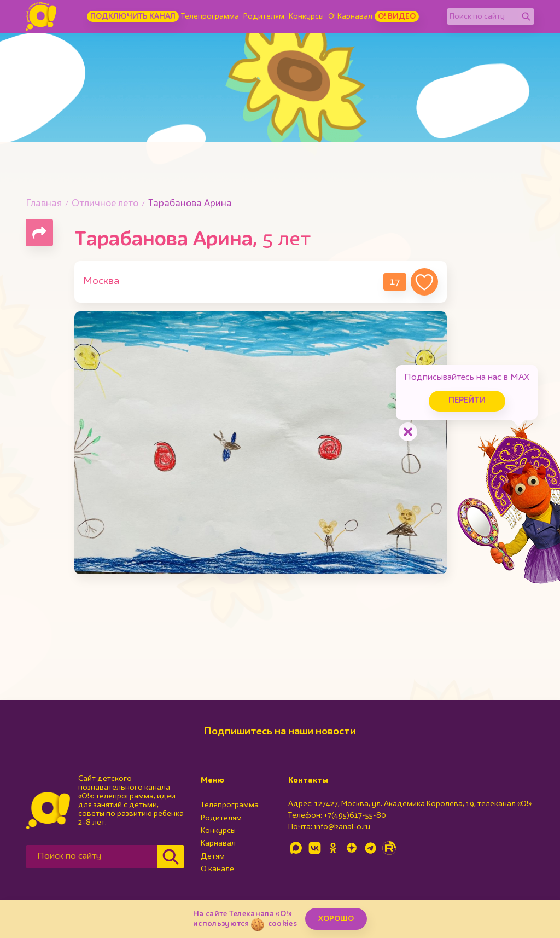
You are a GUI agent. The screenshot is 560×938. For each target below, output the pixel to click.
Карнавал (218, 843)
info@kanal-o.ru (342, 827)
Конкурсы (306, 16)
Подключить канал (133, 16)
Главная (44, 204)
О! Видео (397, 16)
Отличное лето (105, 204)
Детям (213, 856)
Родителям (264, 16)
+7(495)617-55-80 (355, 815)
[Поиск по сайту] (482, 16)
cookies (282, 924)
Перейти (467, 401)
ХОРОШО (336, 919)
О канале (217, 869)
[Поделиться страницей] (39, 233)
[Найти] (526, 16)
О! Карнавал (350, 16)
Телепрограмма (210, 16)
